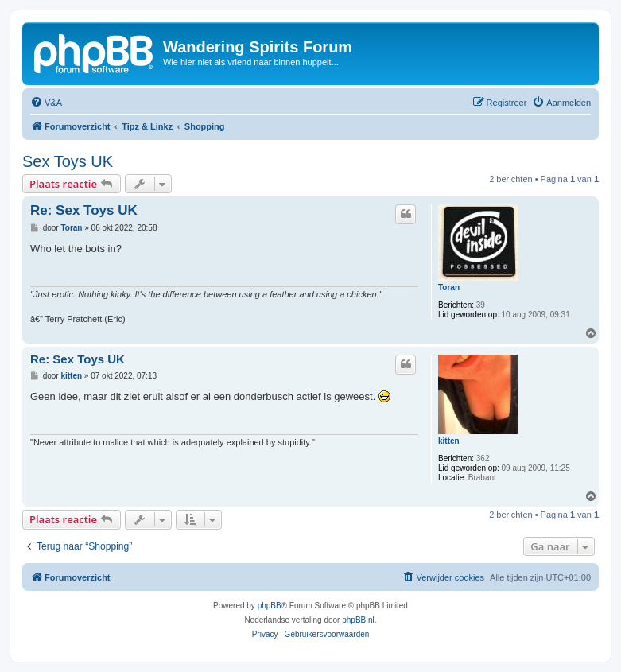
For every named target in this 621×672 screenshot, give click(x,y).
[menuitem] (46, 103)
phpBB (270, 606)
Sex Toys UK (68, 161)
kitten (449, 441)
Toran (449, 287)
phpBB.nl (358, 620)
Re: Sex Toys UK (84, 210)
